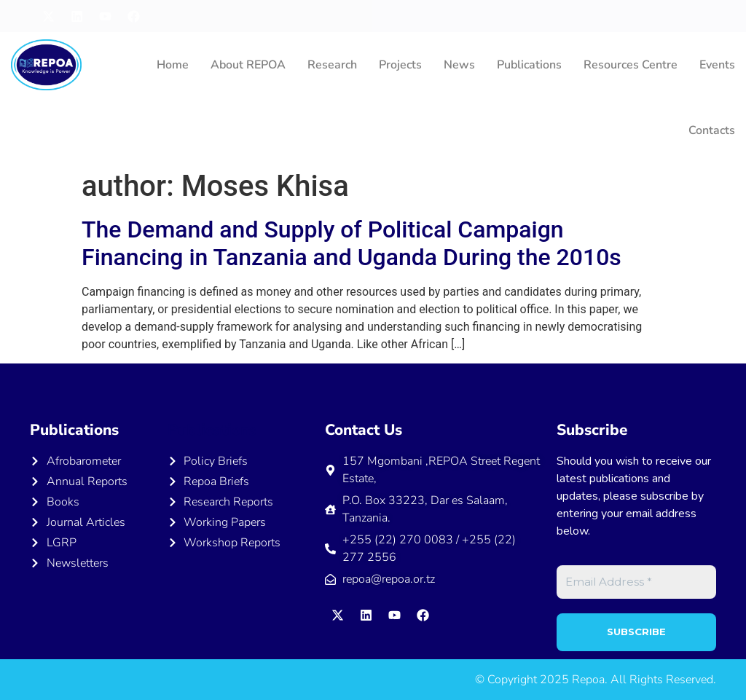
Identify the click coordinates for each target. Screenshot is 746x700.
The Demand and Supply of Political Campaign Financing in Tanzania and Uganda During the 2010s (352, 243)
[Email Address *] (636, 582)
